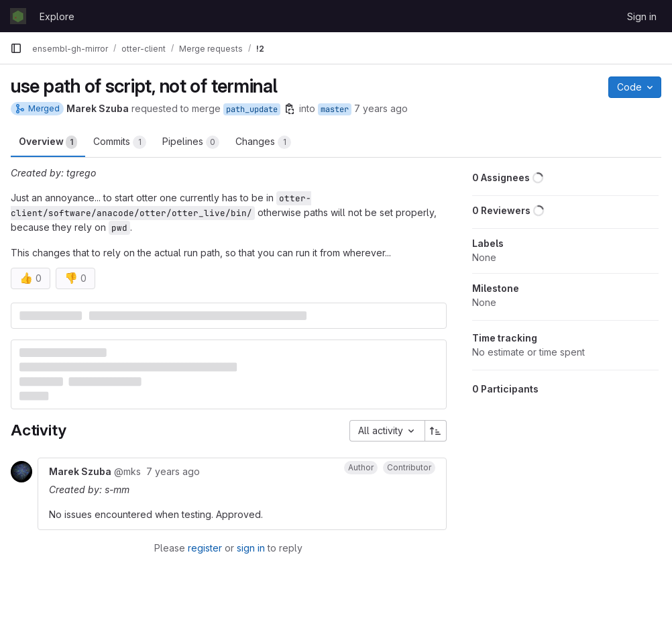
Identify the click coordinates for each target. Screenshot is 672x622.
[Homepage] (18, 16)
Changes (263, 142)
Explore (57, 16)
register (205, 548)
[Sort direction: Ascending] (436, 431)
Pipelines (191, 142)
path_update (252, 109)
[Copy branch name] (290, 109)
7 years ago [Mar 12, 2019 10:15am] (381, 108)
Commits (120, 142)
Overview (48, 142)
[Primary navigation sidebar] (16, 48)
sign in (251, 548)
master (335, 109)
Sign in (642, 16)
